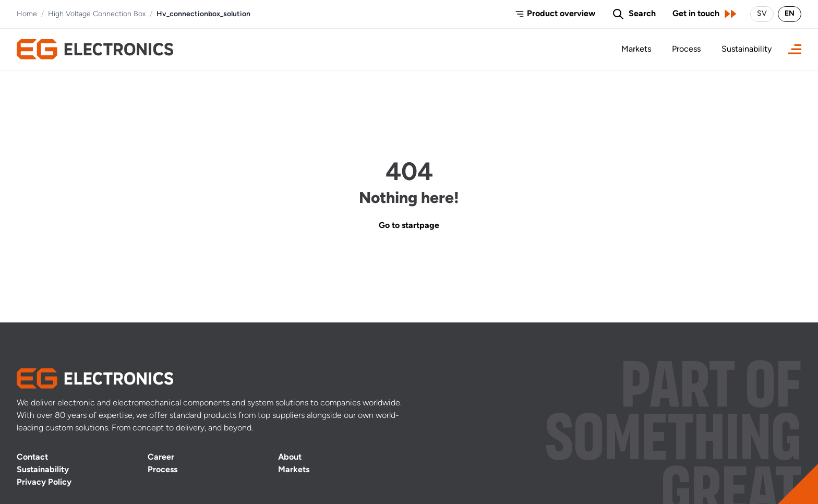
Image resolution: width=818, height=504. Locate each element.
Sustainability (747, 50)
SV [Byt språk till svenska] (762, 14)
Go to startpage (409, 226)
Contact (32, 458)
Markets (636, 50)
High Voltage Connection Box (97, 14)
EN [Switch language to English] (790, 14)
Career (161, 458)
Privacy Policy (44, 483)
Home (27, 14)
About (290, 458)
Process (686, 50)
